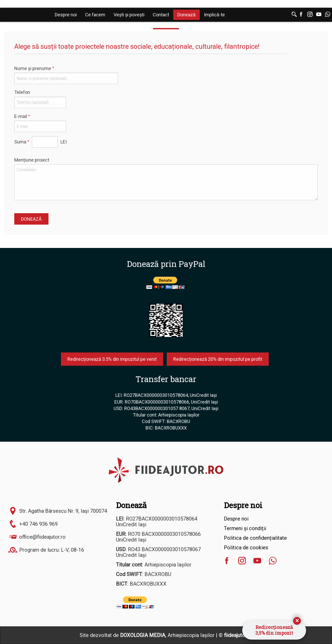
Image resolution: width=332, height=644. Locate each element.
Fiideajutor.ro (26, 15)
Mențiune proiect (32, 160)
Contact (161, 15)
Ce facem (95, 15)
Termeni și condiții (245, 528)
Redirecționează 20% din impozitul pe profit (218, 359)
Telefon (22, 92)
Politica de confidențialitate (255, 538)
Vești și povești (129, 15)
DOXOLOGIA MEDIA (143, 635)
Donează (186, 15)
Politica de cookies (246, 548)
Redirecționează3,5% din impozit (274, 630)
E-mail (21, 116)
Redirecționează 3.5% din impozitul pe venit (112, 359)
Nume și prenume (33, 68)
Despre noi (66, 15)
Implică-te (214, 15)
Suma (20, 142)
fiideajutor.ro (238, 635)
